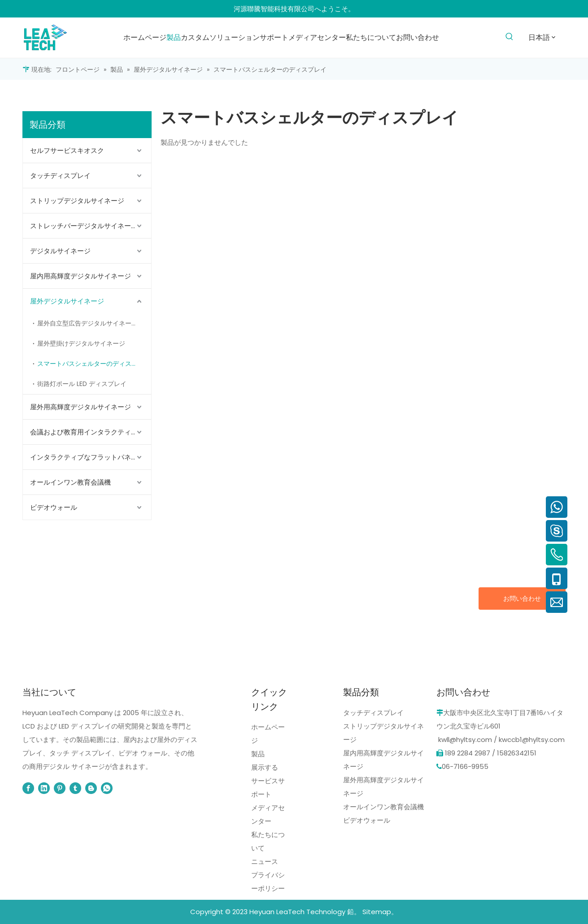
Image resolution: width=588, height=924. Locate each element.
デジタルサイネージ (60, 251)
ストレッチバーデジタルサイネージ (84, 226)
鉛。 (354, 912)
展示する (265, 767)
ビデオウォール (54, 507)
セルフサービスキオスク (67, 150)
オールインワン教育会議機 (70, 482)
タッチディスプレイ (60, 176)
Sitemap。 (380, 912)
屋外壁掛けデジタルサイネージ (81, 343)
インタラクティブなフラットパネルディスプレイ (91, 457)
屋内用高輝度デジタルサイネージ (81, 276)
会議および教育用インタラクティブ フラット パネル (91, 432)
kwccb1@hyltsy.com (532, 740)
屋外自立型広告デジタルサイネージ (87, 323)
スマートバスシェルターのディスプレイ (94, 364)
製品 (258, 754)
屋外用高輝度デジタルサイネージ (81, 407)
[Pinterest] (60, 788)
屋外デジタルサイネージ (67, 301)
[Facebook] (28, 788)
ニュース (265, 861)
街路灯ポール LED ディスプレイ (82, 384)
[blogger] (91, 788)
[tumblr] (75, 788)
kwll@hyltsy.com (465, 740)
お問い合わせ (522, 599)
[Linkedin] (44, 788)
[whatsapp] (107, 788)
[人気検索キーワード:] (509, 37)
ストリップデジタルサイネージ (77, 201)
